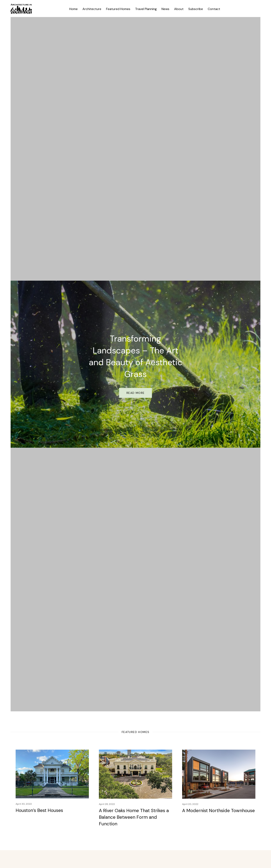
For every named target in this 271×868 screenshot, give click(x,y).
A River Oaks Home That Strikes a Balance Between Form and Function (134, 817)
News (165, 9)
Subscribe (196, 9)
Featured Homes (118, 9)
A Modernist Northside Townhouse (218, 811)
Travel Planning (146, 9)
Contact (214, 9)
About (179, 9)
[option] (136, 364)
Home (73, 9)
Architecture (92, 9)
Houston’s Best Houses (39, 810)
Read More (136, 393)
